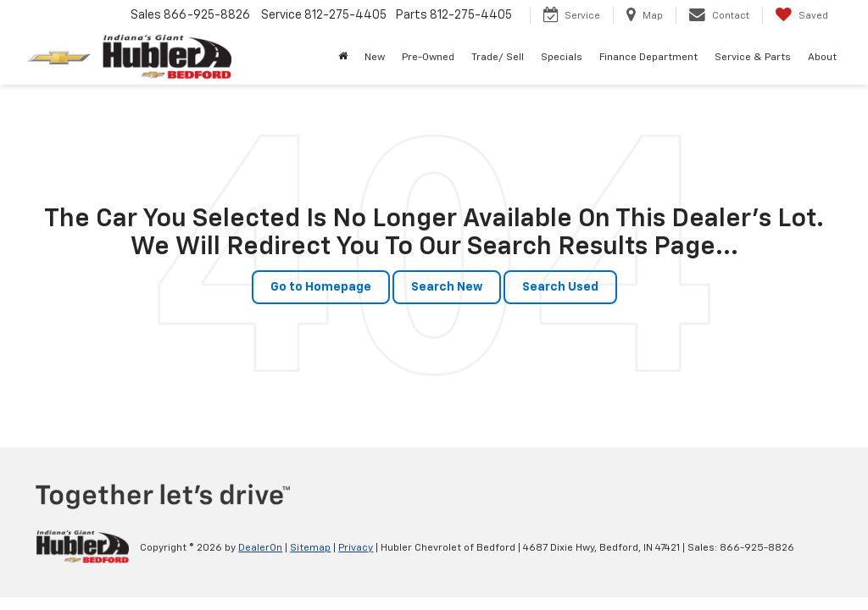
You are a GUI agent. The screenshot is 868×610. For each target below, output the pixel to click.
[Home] (343, 58)
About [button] (822, 58)
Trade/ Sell (498, 58)
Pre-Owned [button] (428, 58)
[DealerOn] (82, 547)
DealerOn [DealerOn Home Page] (260, 548)
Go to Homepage (321, 287)
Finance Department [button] (648, 58)
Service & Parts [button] (753, 58)
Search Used (560, 287)
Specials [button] (562, 58)
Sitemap (310, 548)
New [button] (375, 58)
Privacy (356, 548)
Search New (447, 287)
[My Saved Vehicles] (801, 15)
